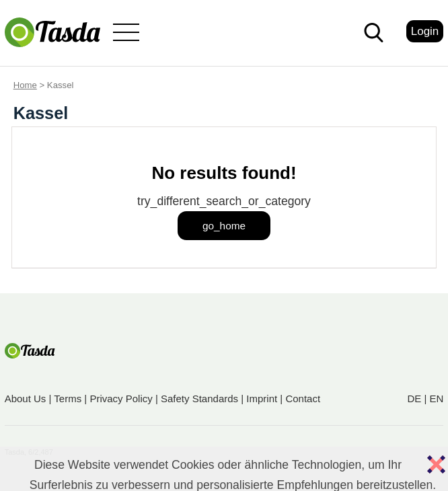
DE (414, 399)
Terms (68, 399)
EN (436, 399)
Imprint (262, 399)
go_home (224, 226)
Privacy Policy (121, 399)
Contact (303, 399)
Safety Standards (199, 399)
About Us (26, 399)
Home (25, 85)
